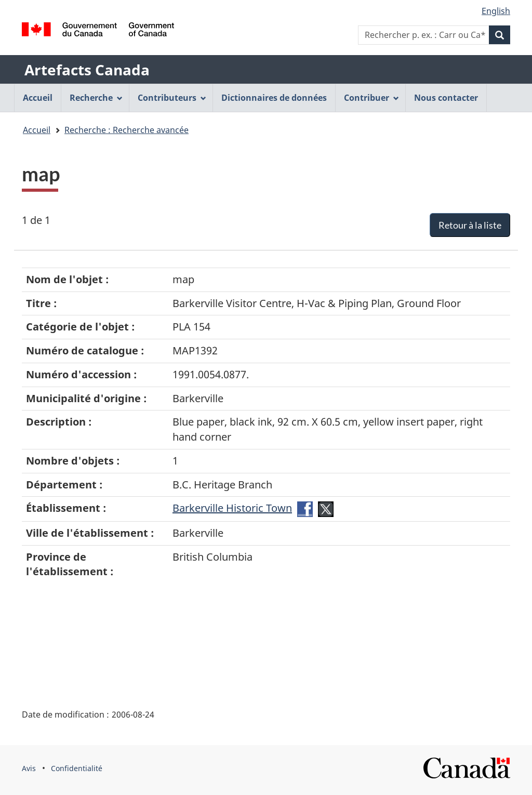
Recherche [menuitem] (96, 98)
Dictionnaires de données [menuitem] (274, 98)
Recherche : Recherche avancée (127, 130)
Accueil (37, 130)
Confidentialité (77, 768)
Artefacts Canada (87, 70)
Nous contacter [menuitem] (446, 98)
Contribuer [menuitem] (371, 98)
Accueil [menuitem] (38, 98)
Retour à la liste (470, 225)
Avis (29, 768)
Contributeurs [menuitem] (172, 98)
